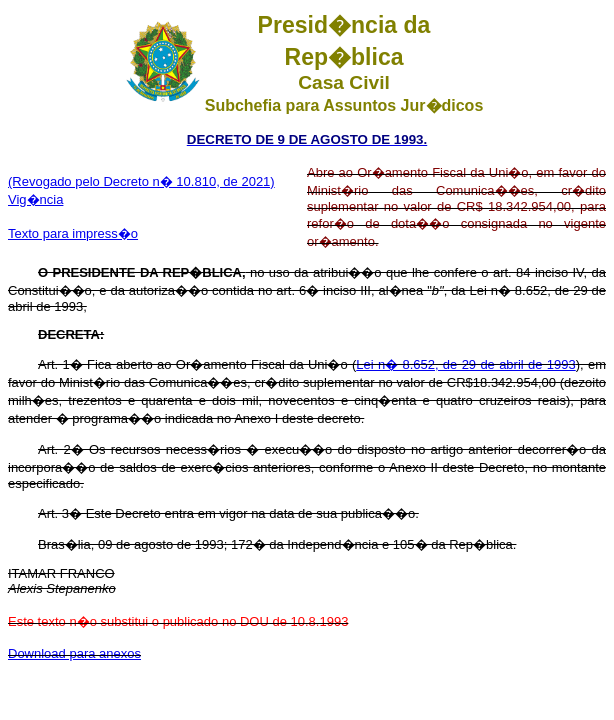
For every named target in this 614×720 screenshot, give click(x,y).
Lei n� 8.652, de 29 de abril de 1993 (465, 364)
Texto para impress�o (73, 233)
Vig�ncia (35, 199)
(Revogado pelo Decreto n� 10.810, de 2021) (141, 181)
